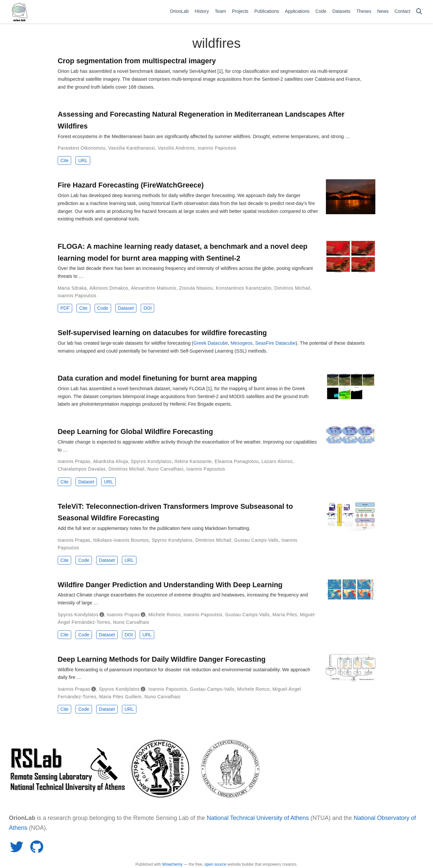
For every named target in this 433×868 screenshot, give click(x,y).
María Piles (285, 615)
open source (215, 864)
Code (103, 308)
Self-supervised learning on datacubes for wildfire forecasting (162, 333)
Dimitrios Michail (292, 288)
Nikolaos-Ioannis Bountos (121, 540)
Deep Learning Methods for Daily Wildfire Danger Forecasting (162, 659)
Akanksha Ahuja (110, 461)
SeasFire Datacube (275, 343)
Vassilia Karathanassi (132, 148)
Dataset (126, 308)
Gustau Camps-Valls (257, 540)
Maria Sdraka (72, 288)
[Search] (419, 12)
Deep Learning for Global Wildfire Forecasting (135, 432)
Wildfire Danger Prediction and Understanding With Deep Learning (170, 585)
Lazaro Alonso (277, 461)
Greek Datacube (211, 343)
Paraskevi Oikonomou (82, 148)
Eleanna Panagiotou (237, 461)
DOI (147, 308)
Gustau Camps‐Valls (247, 615)
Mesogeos (242, 343)
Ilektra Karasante (193, 461)
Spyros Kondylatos (151, 461)
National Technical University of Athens (258, 818)
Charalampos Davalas (82, 469)
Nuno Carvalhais (165, 469)
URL (83, 160)
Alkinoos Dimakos (109, 288)
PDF (65, 308)
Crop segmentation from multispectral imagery (137, 61)
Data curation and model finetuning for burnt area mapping (157, 378)
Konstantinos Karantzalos (244, 288)
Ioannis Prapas (74, 461)
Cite (64, 160)
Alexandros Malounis (154, 288)
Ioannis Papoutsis (217, 148)
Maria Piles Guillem (120, 697)
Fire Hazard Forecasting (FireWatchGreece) (131, 185)
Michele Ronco (164, 615)
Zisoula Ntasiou (196, 288)
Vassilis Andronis (176, 148)
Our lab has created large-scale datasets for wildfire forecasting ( (126, 343)
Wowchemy (172, 864)
